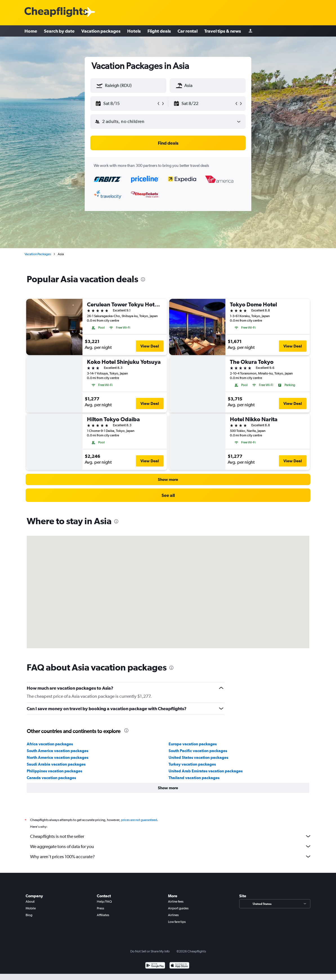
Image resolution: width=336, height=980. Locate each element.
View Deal (150, 346)
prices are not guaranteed (139, 820)
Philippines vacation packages (54, 771)
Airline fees (176, 901)
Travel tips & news (223, 31)
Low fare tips (177, 922)
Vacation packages (101, 31)
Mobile (31, 908)
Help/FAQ (104, 901)
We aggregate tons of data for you (171, 846)
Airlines (173, 915)
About (30, 901)
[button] (100, 86)
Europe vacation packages (193, 744)
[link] (168, 495)
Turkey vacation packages (192, 764)
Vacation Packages (38, 254)
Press (100, 908)
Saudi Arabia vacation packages (56, 764)
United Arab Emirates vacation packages (206, 771)
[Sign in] (250, 31)
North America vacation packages (58, 757)
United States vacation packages (198, 757)
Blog (29, 915)
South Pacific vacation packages (198, 751)
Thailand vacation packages (194, 778)
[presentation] (143, 279)
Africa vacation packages (50, 744)
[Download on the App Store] (179, 966)
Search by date (59, 31)
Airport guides (178, 908)
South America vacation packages (58, 751)
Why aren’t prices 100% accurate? (171, 856)
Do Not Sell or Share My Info (150, 951)
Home (31, 31)
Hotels (134, 31)
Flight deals (159, 31)
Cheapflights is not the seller (171, 836)
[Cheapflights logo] (56, 12)
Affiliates (103, 915)
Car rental (188, 31)
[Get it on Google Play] (155, 966)
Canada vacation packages (51, 778)
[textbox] (128, 86)
